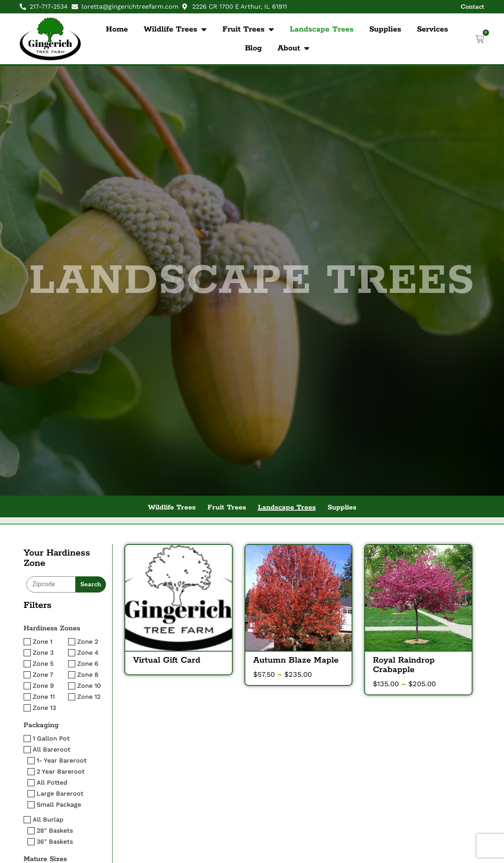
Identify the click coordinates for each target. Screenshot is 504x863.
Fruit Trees (248, 30)
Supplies (385, 29)
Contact (472, 7)
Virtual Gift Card (167, 660)
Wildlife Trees (175, 30)
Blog (253, 48)
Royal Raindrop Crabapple (404, 665)
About (294, 48)
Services (433, 29)
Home (117, 29)
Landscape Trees (322, 29)
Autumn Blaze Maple (296, 660)
